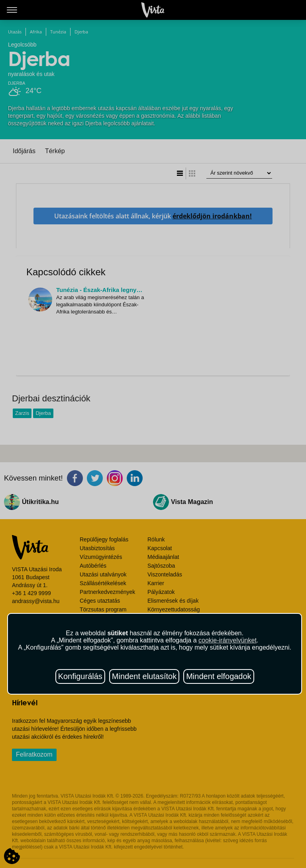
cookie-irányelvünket (228, 640)
